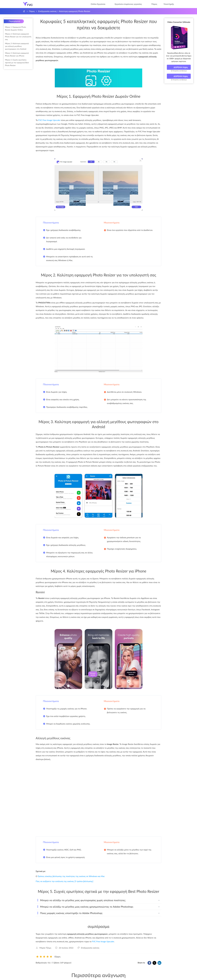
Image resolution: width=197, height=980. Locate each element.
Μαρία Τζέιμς (45, 948)
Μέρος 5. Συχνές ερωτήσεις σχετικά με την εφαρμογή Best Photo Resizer (17, 63)
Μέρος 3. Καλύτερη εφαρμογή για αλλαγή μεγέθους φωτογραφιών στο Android (17, 46)
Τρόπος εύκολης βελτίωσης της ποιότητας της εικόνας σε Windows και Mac (71, 876)
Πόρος (154, 4)
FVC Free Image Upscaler (49, 120)
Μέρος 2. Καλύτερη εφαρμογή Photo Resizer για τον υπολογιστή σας (18, 37)
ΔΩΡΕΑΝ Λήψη (179, 67)
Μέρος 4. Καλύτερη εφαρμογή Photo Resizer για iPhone (17, 54)
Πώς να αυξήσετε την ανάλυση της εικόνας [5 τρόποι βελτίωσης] (64, 881)
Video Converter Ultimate (179, 22)
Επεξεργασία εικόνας (48, 11)
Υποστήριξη (169, 4)
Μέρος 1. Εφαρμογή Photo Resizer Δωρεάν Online (15, 28)
